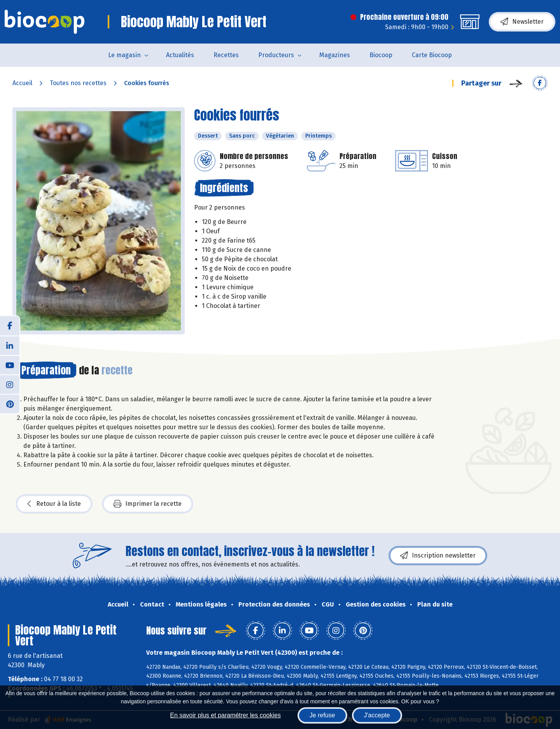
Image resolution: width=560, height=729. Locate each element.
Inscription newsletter (438, 556)
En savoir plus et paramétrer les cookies (225, 715)
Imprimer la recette (148, 504)
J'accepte (377, 715)
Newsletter (522, 22)
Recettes (226, 55)
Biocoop (381, 55)
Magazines (335, 55)
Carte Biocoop (432, 55)
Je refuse (322, 715)
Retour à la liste (54, 504)
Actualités (180, 55)
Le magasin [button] (124, 55)
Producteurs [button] (276, 55)
